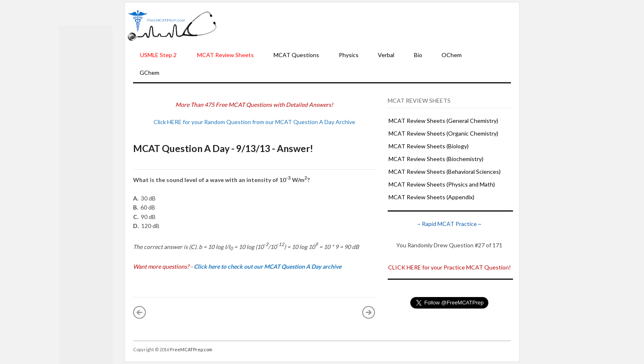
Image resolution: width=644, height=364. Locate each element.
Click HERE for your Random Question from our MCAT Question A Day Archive (254, 122)
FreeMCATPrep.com (191, 349)
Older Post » (369, 312)
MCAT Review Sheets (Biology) (429, 146)
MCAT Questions (296, 55)
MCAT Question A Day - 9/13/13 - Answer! (223, 148)
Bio (418, 55)
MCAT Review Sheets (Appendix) (431, 197)
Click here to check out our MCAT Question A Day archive (268, 266)
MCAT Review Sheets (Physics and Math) (442, 184)
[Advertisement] (368, 25)
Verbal (386, 55)
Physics (349, 55)
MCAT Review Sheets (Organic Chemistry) (443, 133)
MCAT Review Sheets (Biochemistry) (436, 159)
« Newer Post (140, 312)
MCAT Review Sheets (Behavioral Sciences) (445, 172)
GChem (149, 73)
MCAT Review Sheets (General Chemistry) (443, 121)
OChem (452, 55)
